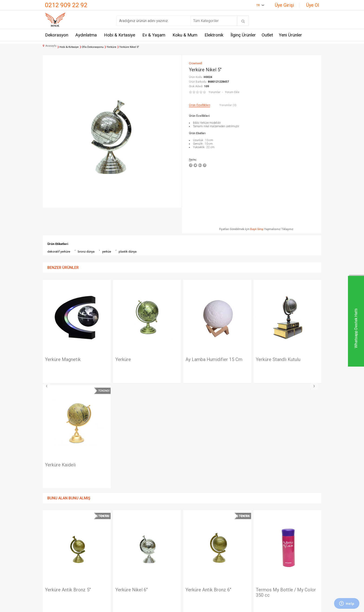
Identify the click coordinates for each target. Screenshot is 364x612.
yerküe (107, 252)
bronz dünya (86, 252)
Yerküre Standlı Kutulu (212, 360)
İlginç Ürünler (243, 35)
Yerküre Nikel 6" (66, 485)
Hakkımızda (55, 551)
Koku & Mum (185, 35)
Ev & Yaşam (154, 35)
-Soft (158, 606)
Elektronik (214, 35)
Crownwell (100, 551)
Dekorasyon (57, 35)
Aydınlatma (86, 35)
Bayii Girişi (257, 229)
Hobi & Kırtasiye (120, 35)
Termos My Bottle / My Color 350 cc (220, 488)
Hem (95, 542)
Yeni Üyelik (193, 542)
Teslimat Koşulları (152, 534)
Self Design (101, 568)
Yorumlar (214, 92)
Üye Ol (313, 5)
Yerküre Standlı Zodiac (283, 360)
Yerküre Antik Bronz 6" (143, 485)
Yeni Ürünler (290, 35)
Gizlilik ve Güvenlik (153, 568)
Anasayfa (192, 534)
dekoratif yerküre (59, 252)
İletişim (51, 534)
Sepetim (191, 568)
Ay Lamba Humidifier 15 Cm (148, 360)
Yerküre (57, 360)
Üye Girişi (284, 5)
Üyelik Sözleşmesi (153, 542)
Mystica (98, 560)
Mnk (95, 534)
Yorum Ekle (232, 92)
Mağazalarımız (57, 542)
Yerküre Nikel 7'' (277, 485)
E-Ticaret (168, 606)
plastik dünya (128, 252)
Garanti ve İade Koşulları (157, 560)
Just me (98, 577)
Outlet (267, 35)
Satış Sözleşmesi (152, 551)
